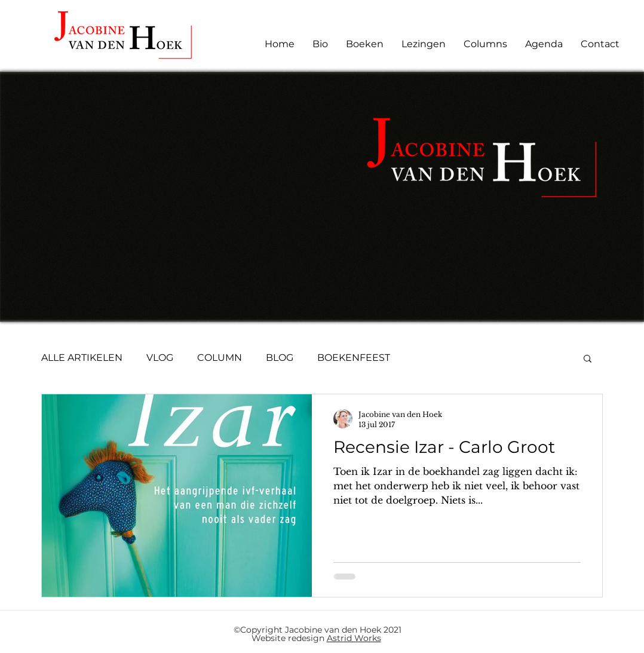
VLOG (160, 358)
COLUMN (220, 358)
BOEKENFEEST (354, 358)
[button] (588, 359)
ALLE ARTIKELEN (82, 358)
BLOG (280, 358)
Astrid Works (354, 638)
